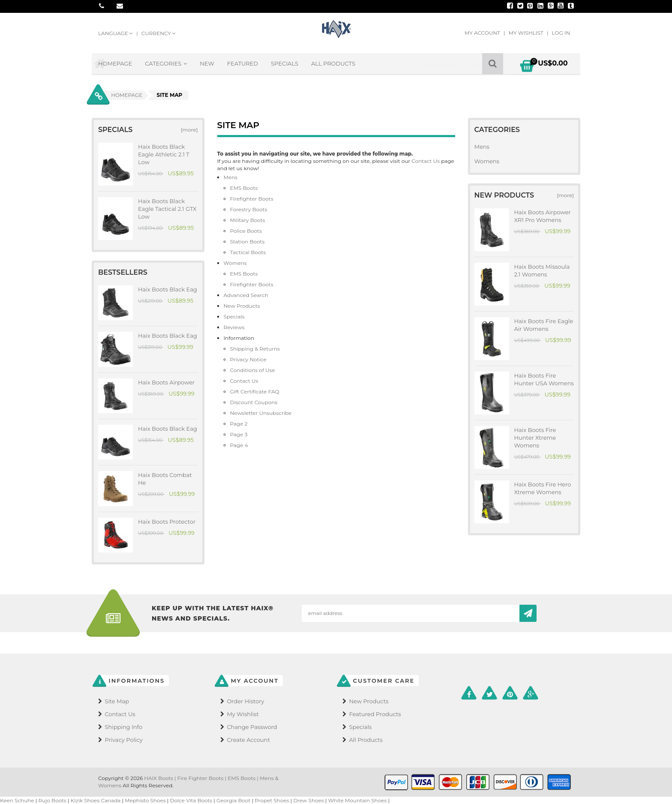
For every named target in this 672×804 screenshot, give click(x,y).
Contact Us (426, 161)
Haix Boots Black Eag (168, 289)
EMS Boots (244, 188)
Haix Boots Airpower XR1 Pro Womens (543, 216)
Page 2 (239, 424)
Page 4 (239, 445)
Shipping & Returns (255, 349)
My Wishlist (527, 33)
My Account (483, 33)
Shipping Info (123, 727)
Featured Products (375, 714)
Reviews (234, 327)
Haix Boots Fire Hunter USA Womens (544, 379)
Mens (231, 177)
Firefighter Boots (252, 199)
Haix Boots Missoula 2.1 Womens (542, 270)
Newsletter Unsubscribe (261, 413)
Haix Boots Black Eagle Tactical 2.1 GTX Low (167, 209)
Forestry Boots (249, 209)
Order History (245, 701)
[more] (188, 130)
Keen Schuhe (17, 800)
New (207, 63)
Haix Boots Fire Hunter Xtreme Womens (535, 438)
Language (116, 33)
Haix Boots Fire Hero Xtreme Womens (543, 488)
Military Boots (248, 220)
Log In (561, 33)
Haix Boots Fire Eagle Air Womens (544, 325)
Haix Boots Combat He (165, 479)
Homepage (115, 63)
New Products (242, 306)
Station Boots (247, 241)
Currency (159, 33)
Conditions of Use (253, 370)
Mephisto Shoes (145, 800)
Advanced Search (246, 295)
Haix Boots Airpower (166, 382)
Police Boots (246, 231)
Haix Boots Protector (167, 522)
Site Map (117, 701)
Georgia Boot (233, 800)
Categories (166, 63)
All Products (333, 63)
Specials (285, 63)
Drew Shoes (309, 800)
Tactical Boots (248, 252)
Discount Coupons (254, 402)
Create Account (248, 740)
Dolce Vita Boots (191, 800)
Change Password (252, 727)
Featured (243, 63)
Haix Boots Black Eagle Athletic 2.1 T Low (164, 154)
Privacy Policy (123, 740)
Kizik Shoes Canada (96, 800)
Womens (235, 263)
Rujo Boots (52, 800)
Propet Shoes (272, 800)
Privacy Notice (248, 359)
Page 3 (239, 434)
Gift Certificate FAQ (255, 391)
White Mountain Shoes (357, 800)
